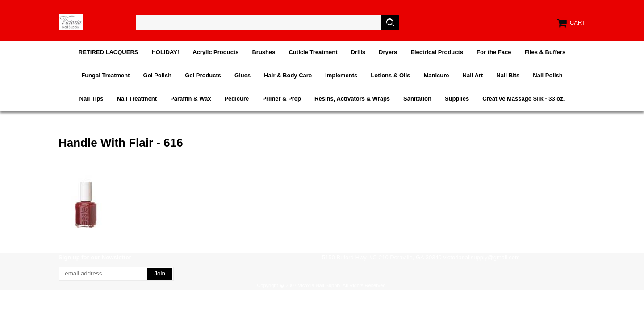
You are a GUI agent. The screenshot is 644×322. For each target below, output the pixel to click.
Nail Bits (508, 75)
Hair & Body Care (288, 75)
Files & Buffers (545, 52)
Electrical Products (437, 52)
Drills (358, 52)
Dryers (388, 52)
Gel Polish (158, 75)
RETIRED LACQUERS (109, 52)
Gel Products (203, 75)
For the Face (494, 52)
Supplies (457, 99)
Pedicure (236, 99)
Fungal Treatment (105, 75)
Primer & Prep (282, 99)
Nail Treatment (137, 99)
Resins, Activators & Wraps (352, 99)
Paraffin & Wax (190, 99)
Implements (341, 75)
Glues (243, 75)
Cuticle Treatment (313, 52)
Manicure (436, 75)
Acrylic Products (215, 52)
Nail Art (473, 75)
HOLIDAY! (165, 52)
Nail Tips (92, 99)
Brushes (263, 52)
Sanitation (417, 99)
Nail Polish (548, 75)
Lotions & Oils (390, 75)
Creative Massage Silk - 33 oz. (523, 99)
